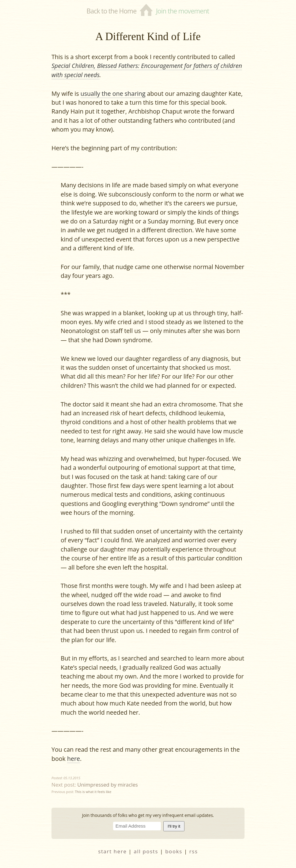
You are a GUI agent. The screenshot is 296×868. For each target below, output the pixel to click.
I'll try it (174, 826)
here (74, 759)
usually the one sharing (113, 94)
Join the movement (182, 11)
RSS (194, 851)
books (174, 851)
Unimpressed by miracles (108, 785)
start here (112, 851)
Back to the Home (111, 11)
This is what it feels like (93, 792)
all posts (146, 851)
